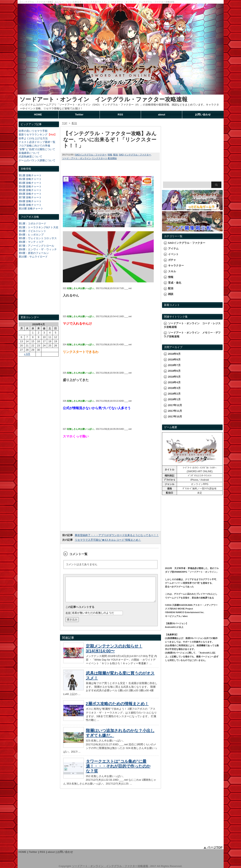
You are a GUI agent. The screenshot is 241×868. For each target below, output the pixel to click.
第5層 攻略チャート (30, 190)
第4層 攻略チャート (30, 186)
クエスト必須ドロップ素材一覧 (37, 142)
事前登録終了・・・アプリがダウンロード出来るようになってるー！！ (117, 535)
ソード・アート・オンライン (77, 158)
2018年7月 (174, 365)
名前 (68, 618)
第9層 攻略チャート (30, 205)
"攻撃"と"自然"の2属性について (37, 149)
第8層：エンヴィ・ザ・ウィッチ (38, 249)
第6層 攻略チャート (30, 194)
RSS (120, 115)
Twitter (79, 115)
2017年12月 (175, 405)
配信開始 (112, 158)
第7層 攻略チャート (30, 197)
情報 (110, 155)
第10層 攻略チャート (31, 209)
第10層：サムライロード (33, 257)
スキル (172, 271)
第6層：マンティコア (31, 242)
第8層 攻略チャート (30, 201)
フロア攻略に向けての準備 (34, 146)
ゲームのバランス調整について (37, 160)
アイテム (173, 249)
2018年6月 (174, 371)
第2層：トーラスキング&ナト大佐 (39, 227)
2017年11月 (175, 411)
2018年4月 (174, 382)
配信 (116, 155)
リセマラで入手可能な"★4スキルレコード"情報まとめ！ (108, 540)
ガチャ (172, 260)
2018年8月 (174, 360)
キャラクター (176, 266)
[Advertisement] (39, 290)
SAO (121, 155)
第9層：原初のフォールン (34, 253)
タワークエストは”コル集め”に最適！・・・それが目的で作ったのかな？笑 (118, 771)
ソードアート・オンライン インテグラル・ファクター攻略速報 (104, 99)
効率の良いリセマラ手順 (33, 131)
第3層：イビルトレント (32, 231)
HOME (38, 115)
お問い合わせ (203, 115)
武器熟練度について (30, 157)
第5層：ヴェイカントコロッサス (38, 238)
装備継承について (29, 153)
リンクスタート (99, 158)
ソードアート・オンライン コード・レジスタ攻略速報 (192, 325)
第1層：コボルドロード (32, 223)
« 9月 (27, 354)
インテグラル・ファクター (138, 155)
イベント (173, 254)
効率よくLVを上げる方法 (33, 138)
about (162, 115)
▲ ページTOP (213, 847)
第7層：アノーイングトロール (36, 246)
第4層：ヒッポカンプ (31, 235)
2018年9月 (174, 354)
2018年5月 (174, 377)
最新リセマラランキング (33, 135)
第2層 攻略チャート (30, 179)
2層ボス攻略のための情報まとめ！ (117, 709)
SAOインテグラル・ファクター (91, 155)
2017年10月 (175, 417)
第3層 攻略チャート (30, 183)
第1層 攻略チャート (30, 175)
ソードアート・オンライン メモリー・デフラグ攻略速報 (192, 334)
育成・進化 (175, 283)
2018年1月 (174, 399)
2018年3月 (174, 388)
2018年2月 (174, 394)
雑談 (171, 294)
